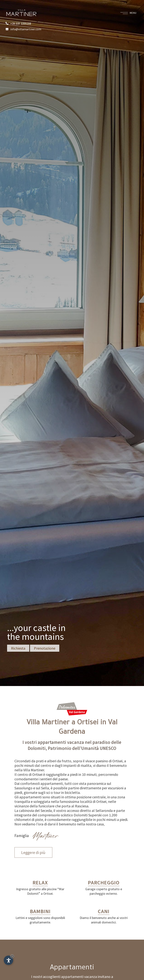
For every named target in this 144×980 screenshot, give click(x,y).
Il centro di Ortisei (28, 774)
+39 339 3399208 (18, 23)
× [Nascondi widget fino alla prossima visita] (12, 956)
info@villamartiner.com (23, 29)
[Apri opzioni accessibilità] (8, 960)
